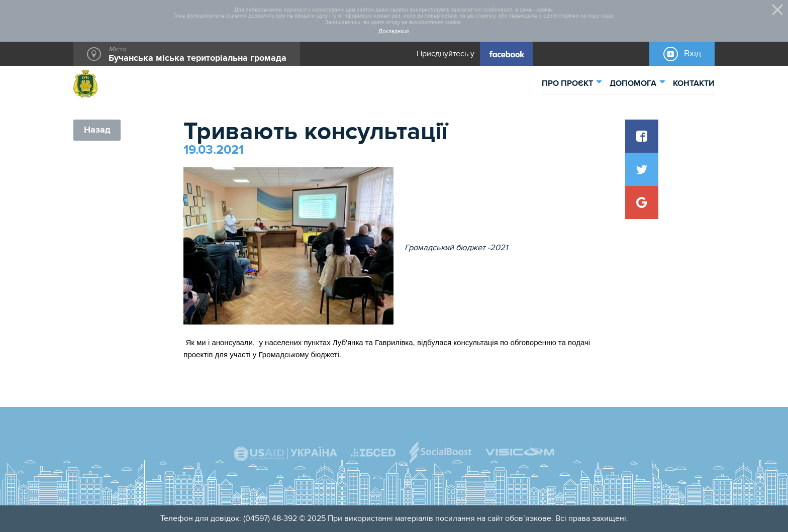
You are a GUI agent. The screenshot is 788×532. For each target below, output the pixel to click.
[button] (642, 136)
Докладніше (394, 32)
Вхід (693, 54)
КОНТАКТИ (694, 83)
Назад (97, 130)
